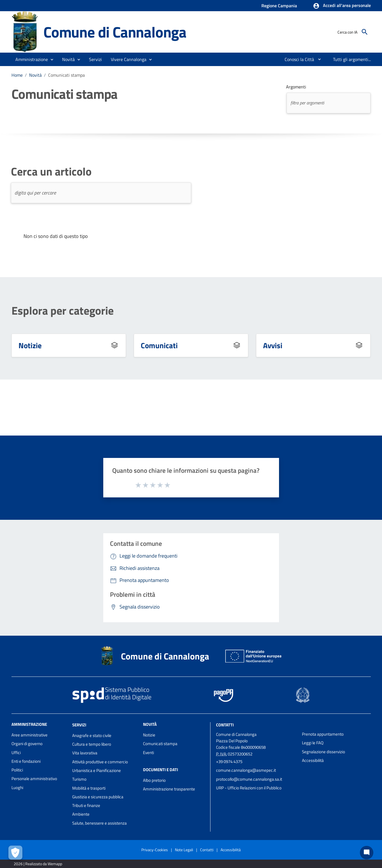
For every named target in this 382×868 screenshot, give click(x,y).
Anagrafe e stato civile (92, 735)
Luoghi (17, 788)
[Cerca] (365, 32)
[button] (342, 6)
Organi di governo (27, 744)
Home (17, 75)
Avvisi (273, 345)
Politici (17, 770)
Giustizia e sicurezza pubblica (98, 797)
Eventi (148, 753)
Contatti (225, 725)
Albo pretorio (154, 780)
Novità (35, 75)
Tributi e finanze (86, 805)
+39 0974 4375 (229, 761)
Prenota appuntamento (323, 734)
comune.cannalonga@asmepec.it (246, 770)
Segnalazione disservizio (324, 752)
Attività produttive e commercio (100, 762)
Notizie (30, 345)
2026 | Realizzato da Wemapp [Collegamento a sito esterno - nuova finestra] (38, 864)
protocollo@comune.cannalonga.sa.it (249, 779)
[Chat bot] (367, 853)
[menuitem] (297, 59)
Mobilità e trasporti (89, 788)
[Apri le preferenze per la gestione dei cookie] (15, 853)
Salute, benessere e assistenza (99, 823)
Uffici (16, 753)
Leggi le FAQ (313, 743)
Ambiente (81, 814)
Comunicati (159, 345)
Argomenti (296, 87)
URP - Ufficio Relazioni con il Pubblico (249, 788)
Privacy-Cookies (155, 850)
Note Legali (184, 850)
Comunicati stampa (66, 75)
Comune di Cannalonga (115, 32)
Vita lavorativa (85, 753)
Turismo (79, 779)
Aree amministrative (30, 735)
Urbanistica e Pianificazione (97, 770)
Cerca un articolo (51, 172)
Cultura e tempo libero (92, 744)
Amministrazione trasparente (169, 789)
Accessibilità (313, 760)
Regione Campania (279, 6)
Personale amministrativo (34, 779)
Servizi (79, 725)
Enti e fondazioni (26, 761)
